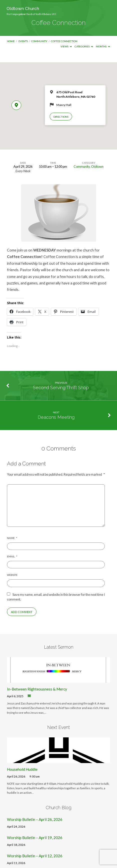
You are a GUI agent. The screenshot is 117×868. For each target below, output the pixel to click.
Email (12, 556)
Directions (61, 117)
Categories (84, 46)
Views (66, 46)
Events (23, 41)
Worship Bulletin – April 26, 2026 (35, 819)
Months (103, 46)
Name (12, 538)
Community (39, 41)
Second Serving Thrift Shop (61, 388)
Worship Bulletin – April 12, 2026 (35, 856)
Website (12, 575)
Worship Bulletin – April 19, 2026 (35, 838)
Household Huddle (22, 769)
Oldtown (97, 167)
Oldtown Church (31, 11)
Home (11, 41)
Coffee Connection (64, 41)
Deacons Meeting (56, 417)
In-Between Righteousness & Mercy (37, 689)
